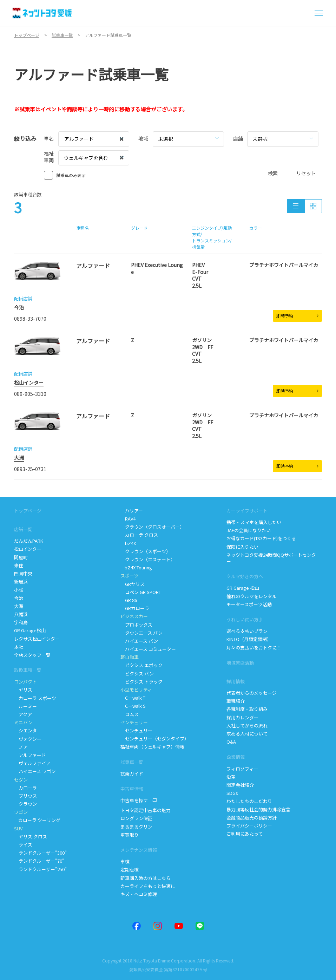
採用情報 (236, 681)
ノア (21, 747)
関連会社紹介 (240, 785)
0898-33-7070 (30, 319)
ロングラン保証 (136, 818)
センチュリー (136, 730)
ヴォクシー (28, 739)
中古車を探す (134, 801)
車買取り (130, 835)
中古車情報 (132, 789)
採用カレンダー (242, 717)
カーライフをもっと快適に (148, 886)
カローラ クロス (139, 535)
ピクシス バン (137, 674)
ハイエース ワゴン (35, 771)
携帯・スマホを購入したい (254, 522)
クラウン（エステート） (148, 559)
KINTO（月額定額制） (249, 639)
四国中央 (23, 573)
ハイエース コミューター (148, 649)
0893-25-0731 (30, 469)
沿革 (231, 777)
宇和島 (21, 622)
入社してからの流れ (247, 726)
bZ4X (128, 543)
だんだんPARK (29, 541)
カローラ (25, 788)
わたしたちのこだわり (249, 801)
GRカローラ (135, 608)
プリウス (25, 796)
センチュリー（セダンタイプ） (155, 739)
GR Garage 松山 (243, 588)
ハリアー (132, 511)
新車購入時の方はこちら (146, 878)
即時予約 (297, 316)
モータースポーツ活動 (249, 604)
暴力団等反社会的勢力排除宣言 (259, 809)
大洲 (19, 458)
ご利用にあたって (245, 834)
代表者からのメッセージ (252, 693)
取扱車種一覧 (28, 670)
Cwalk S (133, 706)
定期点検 (130, 870)
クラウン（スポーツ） (146, 551)
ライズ (23, 845)
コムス (130, 714)
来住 (19, 565)
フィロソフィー (242, 769)
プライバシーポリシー (249, 826)
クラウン (25, 804)
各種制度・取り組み (247, 709)
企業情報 (236, 757)
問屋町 (21, 557)
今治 (19, 307)
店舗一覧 (23, 529)
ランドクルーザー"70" (40, 861)
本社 (19, 647)
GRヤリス (133, 584)
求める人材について (247, 734)
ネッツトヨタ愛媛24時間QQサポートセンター (271, 558)
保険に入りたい (242, 547)
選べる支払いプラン (247, 631)
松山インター (29, 383)
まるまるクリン (137, 827)
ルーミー (25, 706)
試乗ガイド (132, 774)
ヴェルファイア (32, 763)
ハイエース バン (139, 641)
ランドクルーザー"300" (40, 853)
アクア (23, 714)
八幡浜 (21, 614)
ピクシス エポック (141, 665)
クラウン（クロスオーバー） (152, 527)
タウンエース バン (141, 633)
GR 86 (129, 600)
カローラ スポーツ (35, 698)
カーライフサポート (247, 511)
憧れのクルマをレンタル (252, 596)
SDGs (232, 793)
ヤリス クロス (31, 837)
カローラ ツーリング (38, 820)
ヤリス (23, 690)
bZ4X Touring (137, 567)
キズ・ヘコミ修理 (139, 894)
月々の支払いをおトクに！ (254, 648)
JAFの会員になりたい (249, 530)
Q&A (231, 742)
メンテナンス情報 (139, 850)
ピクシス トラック (141, 682)
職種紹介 (236, 701)
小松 (19, 590)
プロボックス (136, 625)
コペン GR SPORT (141, 592)
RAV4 (128, 519)
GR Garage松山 (30, 630)
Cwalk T (133, 698)
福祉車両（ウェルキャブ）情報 (152, 747)
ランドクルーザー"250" (41, 869)
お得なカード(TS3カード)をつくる (261, 538)
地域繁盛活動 (240, 663)
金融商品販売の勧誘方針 (252, 818)
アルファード (30, 755)
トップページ (28, 511)
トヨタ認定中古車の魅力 (146, 810)
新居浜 (21, 582)
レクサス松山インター (37, 639)
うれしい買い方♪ (245, 619)
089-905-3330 (30, 394)
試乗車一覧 (132, 762)
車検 (125, 861)
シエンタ (25, 730)
